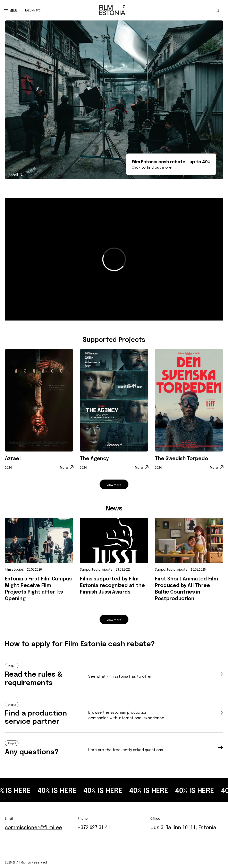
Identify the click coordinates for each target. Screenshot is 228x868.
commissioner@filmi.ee (33, 827)
